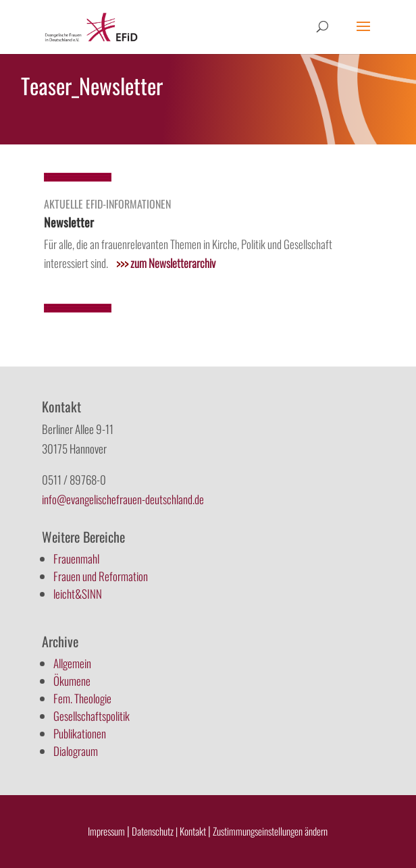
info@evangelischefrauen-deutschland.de (123, 499)
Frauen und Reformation (101, 576)
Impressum (106, 831)
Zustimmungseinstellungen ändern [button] (270, 831)
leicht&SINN (78, 594)
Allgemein (72, 663)
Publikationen (80, 733)
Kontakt (194, 831)
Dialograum (76, 751)
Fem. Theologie (82, 698)
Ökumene (72, 681)
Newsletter (69, 222)
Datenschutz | (155, 831)
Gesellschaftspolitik (92, 716)
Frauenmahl (76, 559)
